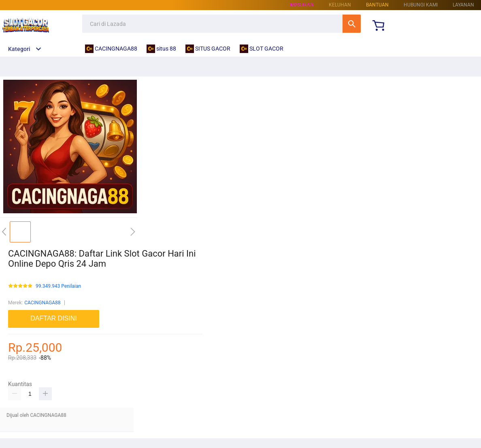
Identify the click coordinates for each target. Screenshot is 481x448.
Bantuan (377, 5)
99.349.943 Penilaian (58, 286)
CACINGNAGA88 (42, 303)
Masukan (302, 5)
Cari (352, 24)
